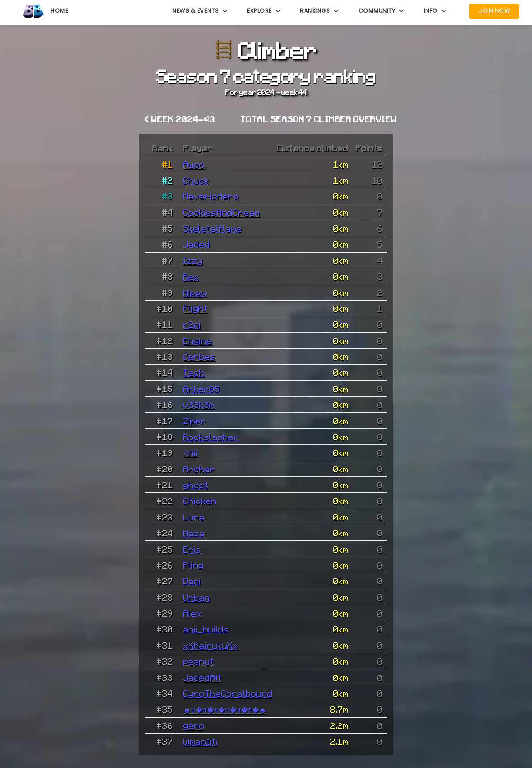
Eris (192, 549)
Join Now (494, 11)
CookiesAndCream (222, 212)
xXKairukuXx (211, 645)
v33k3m (199, 404)
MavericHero (211, 196)
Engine (198, 340)
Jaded (197, 244)
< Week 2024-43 (180, 119)
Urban (197, 597)
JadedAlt (203, 677)
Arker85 (202, 389)
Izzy (193, 260)
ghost (196, 485)
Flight (195, 308)
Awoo (194, 164)
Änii (190, 452)
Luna (194, 517)
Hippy (195, 292)
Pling (193, 565)
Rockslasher (211, 437)
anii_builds (206, 629)
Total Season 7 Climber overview (319, 119)
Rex (191, 276)
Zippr (195, 421)
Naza (194, 533)
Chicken (200, 501)
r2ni (192, 324)
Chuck (196, 180)
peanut (198, 661)
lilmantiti (200, 741)
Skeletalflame (213, 228)
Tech (194, 372)
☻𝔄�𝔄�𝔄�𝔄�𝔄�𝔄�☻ (225, 709)
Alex (193, 613)
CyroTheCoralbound (228, 693)
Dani (192, 581)
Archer (199, 469)
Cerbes (199, 356)
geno (194, 725)
